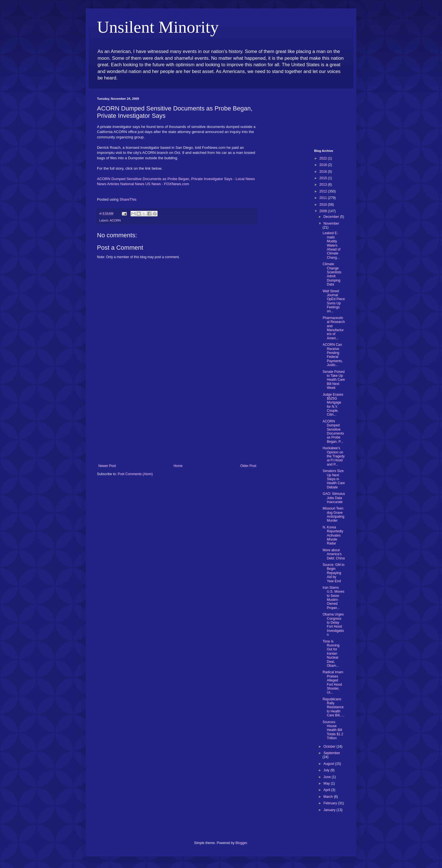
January (330, 810)
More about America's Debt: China (333, 554)
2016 (324, 172)
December (332, 217)
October (330, 747)
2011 (324, 198)
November (331, 223)
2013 (324, 185)
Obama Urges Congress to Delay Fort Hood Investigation (333, 625)
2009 (324, 211)
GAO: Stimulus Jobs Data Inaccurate (334, 498)
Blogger (241, 843)
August (329, 764)
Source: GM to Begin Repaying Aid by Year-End (333, 573)
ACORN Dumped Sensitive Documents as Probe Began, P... (333, 431)
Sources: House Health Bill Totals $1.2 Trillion (333, 730)
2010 (324, 205)
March (329, 797)
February (331, 803)
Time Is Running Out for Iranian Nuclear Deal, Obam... (331, 654)
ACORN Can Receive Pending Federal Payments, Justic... (333, 355)
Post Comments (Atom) (135, 474)
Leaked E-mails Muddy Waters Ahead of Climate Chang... (331, 245)
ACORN (115, 220)
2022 (324, 158)
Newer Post (107, 466)
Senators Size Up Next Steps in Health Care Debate (334, 479)
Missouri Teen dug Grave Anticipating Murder (333, 514)
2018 (324, 165)
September (332, 753)
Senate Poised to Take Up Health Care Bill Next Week (334, 380)
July (327, 770)
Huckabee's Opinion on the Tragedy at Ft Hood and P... (333, 456)
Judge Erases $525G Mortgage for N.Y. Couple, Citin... (333, 405)
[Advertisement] (177, 422)
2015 (324, 178)
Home (178, 466)
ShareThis (128, 199)
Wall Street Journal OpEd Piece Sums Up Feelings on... (334, 301)
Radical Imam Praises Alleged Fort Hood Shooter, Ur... (333, 682)
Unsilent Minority (158, 27)
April (327, 790)
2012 (324, 191)
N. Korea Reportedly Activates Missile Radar (333, 535)
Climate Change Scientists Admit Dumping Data (332, 274)
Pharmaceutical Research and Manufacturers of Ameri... (334, 328)
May (327, 783)
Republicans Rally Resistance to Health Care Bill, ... (333, 707)
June (327, 777)
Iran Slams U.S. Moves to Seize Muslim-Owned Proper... (333, 598)
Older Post (248, 466)
